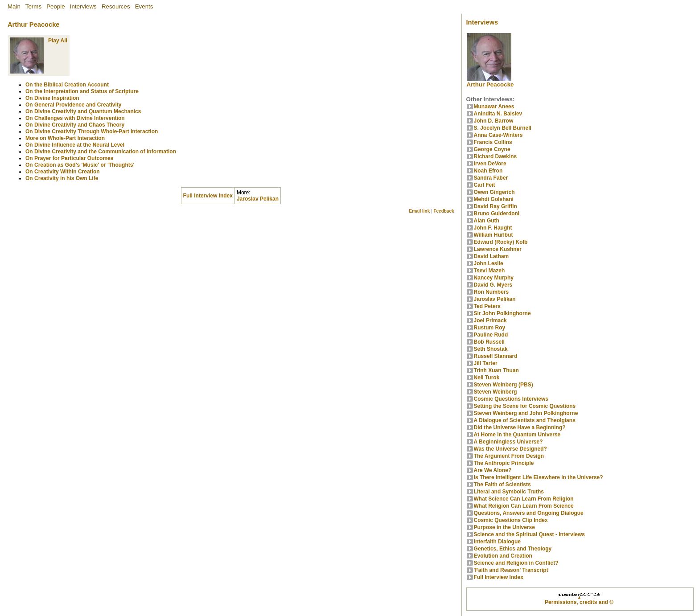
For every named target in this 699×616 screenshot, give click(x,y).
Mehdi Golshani (494, 199)
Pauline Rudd (491, 335)
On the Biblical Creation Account (67, 85)
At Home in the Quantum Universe (517, 435)
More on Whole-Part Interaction (65, 138)
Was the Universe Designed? (510, 449)
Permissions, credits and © (579, 602)
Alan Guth (487, 221)
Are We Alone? (493, 470)
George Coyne (492, 149)
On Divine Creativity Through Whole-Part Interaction (92, 131)
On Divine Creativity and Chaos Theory (75, 125)
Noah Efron (488, 171)
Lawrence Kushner (498, 249)
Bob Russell (489, 342)
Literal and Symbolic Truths (509, 492)
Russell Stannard (496, 356)
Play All (58, 41)
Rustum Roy (490, 328)
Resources (116, 6)
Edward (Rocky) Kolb (501, 242)
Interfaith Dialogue (497, 542)
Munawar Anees (494, 107)
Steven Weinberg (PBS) (504, 385)
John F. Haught (493, 228)
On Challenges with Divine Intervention (75, 118)
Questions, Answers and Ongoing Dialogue (529, 513)
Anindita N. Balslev (498, 114)
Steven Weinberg (495, 392)
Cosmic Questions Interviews (511, 399)
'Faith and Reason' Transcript (511, 570)
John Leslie (489, 263)
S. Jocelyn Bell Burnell (503, 128)
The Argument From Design (509, 456)
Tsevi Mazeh (489, 271)
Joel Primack (490, 320)
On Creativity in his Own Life (62, 178)
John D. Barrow (494, 121)
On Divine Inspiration (52, 98)
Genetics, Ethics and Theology (513, 549)
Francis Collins (493, 142)
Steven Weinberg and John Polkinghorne (526, 413)
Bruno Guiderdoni (497, 214)
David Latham (491, 256)
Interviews (83, 6)
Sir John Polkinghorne (502, 313)
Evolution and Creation (503, 556)
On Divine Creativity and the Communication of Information (101, 152)
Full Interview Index (499, 577)
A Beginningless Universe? (508, 442)
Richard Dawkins (495, 156)
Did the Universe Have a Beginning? (520, 427)
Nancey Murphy (494, 278)
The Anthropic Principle (504, 463)
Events (144, 6)
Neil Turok (487, 378)
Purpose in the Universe (504, 527)
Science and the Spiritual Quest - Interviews (529, 534)
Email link (420, 211)
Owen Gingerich (494, 192)
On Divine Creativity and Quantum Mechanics (83, 111)
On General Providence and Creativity (73, 105)
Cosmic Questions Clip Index (511, 520)
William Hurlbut (493, 235)
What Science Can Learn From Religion (524, 499)
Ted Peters (487, 306)
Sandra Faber (491, 178)
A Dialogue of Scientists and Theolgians (525, 420)
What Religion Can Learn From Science (524, 506)
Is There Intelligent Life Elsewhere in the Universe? (539, 477)
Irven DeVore (490, 164)
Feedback (444, 211)
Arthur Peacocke (33, 25)
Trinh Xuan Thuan (496, 370)
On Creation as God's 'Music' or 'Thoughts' (80, 165)
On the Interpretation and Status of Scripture (82, 91)
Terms (33, 6)
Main (14, 6)
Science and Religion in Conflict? (516, 563)
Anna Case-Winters (498, 135)
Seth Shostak (491, 349)
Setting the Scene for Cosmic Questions (525, 406)
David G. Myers (493, 285)
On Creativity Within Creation (63, 172)
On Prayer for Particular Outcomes (69, 158)
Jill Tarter (486, 363)
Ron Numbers (491, 292)
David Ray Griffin (495, 206)
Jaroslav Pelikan (258, 199)
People (56, 6)
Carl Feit (485, 185)
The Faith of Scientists (502, 485)
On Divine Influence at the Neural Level (75, 145)
